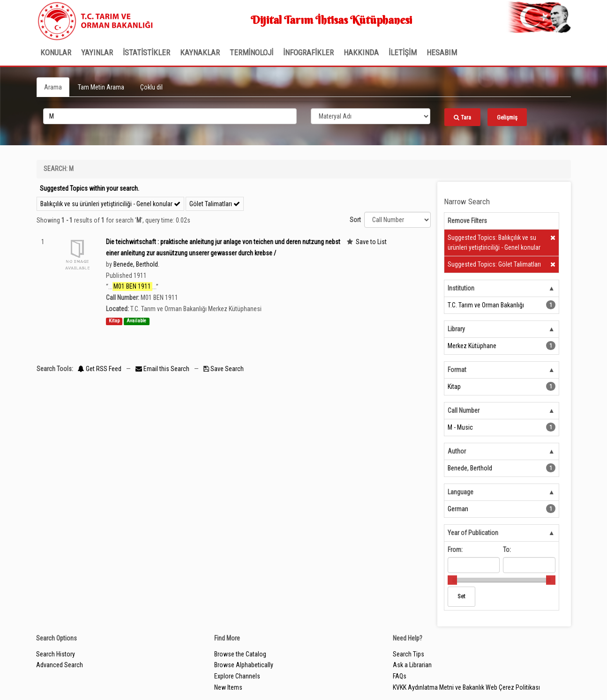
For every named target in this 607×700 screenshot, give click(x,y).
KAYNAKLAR (200, 52)
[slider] (452, 580)
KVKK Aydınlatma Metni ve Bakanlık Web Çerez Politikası (466, 687)
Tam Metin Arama (101, 87)
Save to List (371, 242)
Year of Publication (473, 533)
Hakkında (361, 52)
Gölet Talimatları (215, 204)
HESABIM (442, 52)
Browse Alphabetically (244, 665)
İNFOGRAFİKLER (308, 52)
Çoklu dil (151, 87)
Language (461, 492)
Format (457, 370)
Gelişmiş (507, 117)
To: (507, 550)
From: (455, 550)
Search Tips (408, 654)
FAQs (400, 676)
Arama (53, 87)
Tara (462, 117)
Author (457, 451)
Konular (56, 52)
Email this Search (163, 369)
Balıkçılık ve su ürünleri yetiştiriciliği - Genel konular (110, 204)
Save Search (224, 369)
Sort (355, 220)
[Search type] (371, 116)
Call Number (464, 410)
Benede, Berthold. (136, 264)
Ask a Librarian (412, 665)
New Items (228, 687)
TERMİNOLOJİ (251, 52)
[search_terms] (170, 116)
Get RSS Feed (100, 369)
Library (456, 329)
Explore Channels (237, 676)
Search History (56, 654)
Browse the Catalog (240, 654)
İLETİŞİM (403, 52)
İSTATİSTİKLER (146, 52)
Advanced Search (60, 665)
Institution (461, 288)
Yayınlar (97, 52)
